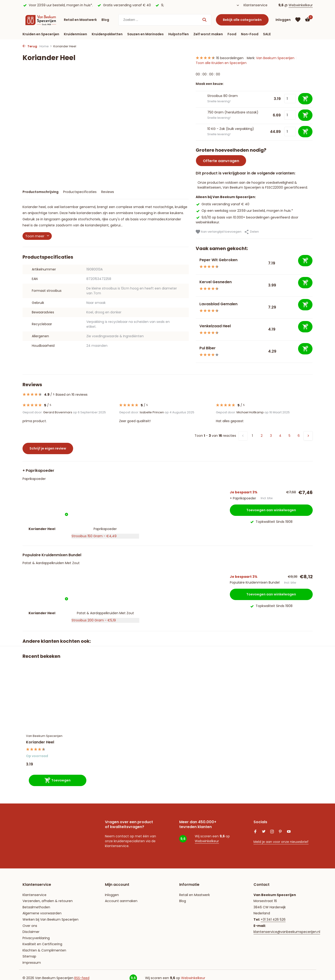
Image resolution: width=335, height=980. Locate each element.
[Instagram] (272, 832)
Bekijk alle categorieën (242, 20)
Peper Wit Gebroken (218, 260)
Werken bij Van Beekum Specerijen (50, 919)
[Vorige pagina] (243, 436)
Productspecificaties (80, 192)
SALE (267, 34)
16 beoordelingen (220, 58)
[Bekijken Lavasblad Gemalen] (196, 307)
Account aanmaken (121, 901)
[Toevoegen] (305, 261)
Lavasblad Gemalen (218, 304)
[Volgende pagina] (308, 436)
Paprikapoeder (34, 479)
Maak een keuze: (210, 84)
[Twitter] (264, 832)
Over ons (30, 926)
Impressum (32, 963)
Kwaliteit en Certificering (42, 944)
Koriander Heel (40, 742)
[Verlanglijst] (298, 20)
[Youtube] (289, 832)
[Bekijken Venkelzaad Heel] (196, 329)
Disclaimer (31, 932)
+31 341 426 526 (273, 919)
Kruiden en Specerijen (41, 34)
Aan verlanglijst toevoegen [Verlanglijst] (219, 232)
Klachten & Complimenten (44, 950)
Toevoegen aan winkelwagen (271, 510)
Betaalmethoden (36, 907)
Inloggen (112, 895)
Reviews (108, 192)
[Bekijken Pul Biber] (196, 352)
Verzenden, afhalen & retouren (48, 901)
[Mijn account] (283, 20)
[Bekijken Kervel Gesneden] (196, 285)
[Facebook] (255, 832)
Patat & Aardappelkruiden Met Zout (51, 563)
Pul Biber (208, 348)
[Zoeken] (165, 20)
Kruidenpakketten (107, 34)
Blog (105, 20)
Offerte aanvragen (221, 161)
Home (46, 46)
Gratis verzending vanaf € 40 (223, 204)
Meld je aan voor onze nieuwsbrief (281, 842)
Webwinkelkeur (301, 5)
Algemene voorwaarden (42, 913)
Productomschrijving (41, 192)
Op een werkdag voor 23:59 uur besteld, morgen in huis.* (244, 211)
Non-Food (250, 34)
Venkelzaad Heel (215, 326)
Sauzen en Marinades (145, 34)
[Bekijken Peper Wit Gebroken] (196, 263)
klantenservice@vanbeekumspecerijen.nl (287, 932)
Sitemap (29, 956)
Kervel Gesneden (216, 282)
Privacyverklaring (36, 938)
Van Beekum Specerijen (275, 58)
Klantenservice (255, 5)
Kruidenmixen (75, 34)
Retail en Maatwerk (80, 20)
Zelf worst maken (208, 34)
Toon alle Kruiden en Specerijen (221, 63)
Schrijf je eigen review (48, 448)
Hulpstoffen (179, 34)
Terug (30, 46)
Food (232, 34)
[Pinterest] (280, 832)
